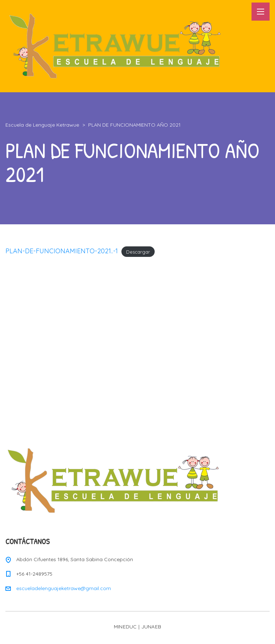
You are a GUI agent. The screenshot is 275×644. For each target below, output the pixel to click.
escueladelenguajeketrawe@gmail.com (64, 588)
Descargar (138, 251)
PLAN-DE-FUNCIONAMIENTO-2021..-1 (62, 251)
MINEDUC (125, 627)
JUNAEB (151, 627)
